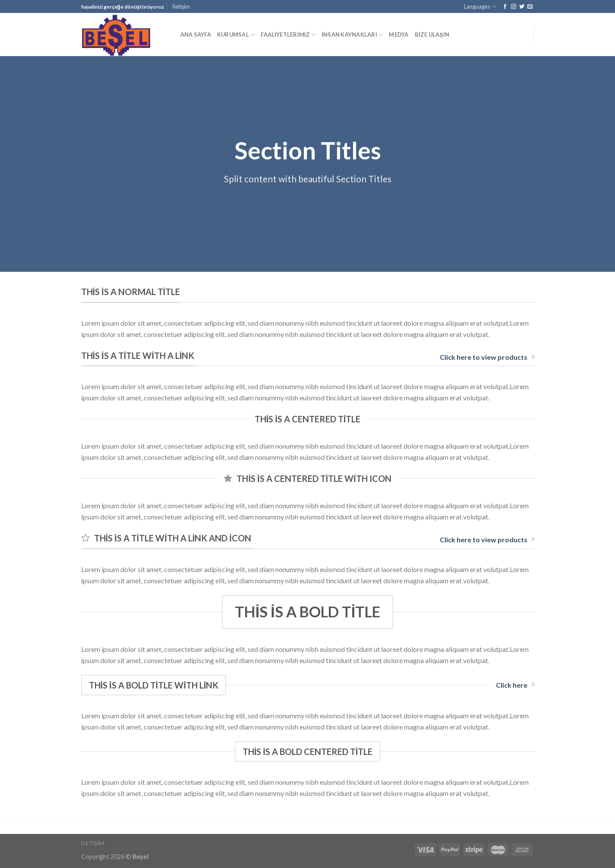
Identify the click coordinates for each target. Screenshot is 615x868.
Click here (515, 685)
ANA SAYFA (196, 35)
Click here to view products (487, 357)
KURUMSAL (236, 35)
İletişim (181, 6)
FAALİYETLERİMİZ (288, 35)
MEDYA (399, 35)
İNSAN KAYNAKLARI (352, 35)
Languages (480, 7)
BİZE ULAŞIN (432, 35)
